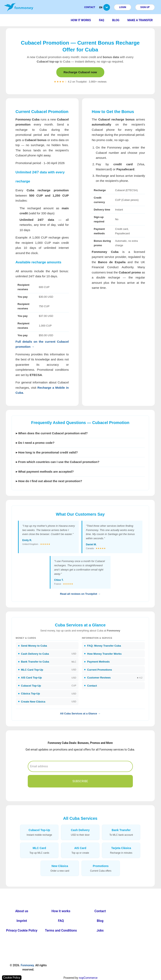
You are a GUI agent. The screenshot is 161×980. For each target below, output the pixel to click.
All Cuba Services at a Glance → (80, 714)
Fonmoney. (28, 965)
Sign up (145, 7)
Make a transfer (140, 20)
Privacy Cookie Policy (22, 930)
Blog (116, 20)
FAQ (102, 20)
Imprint (22, 921)
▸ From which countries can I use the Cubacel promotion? (58, 462)
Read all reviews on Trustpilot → (80, 594)
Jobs (100, 930)
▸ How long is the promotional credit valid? (47, 452)
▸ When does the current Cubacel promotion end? (52, 433)
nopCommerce (88, 978)
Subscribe (80, 781)
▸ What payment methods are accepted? (45, 472)
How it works (81, 20)
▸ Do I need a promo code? (35, 443)
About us (22, 911)
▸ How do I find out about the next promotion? (49, 481)
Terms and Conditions (61, 930)
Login (123, 7)
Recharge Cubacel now (80, 72)
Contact (90, 7)
